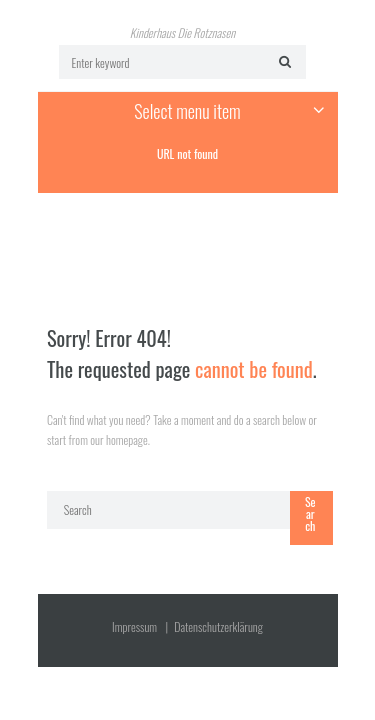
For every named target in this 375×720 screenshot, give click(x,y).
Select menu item (187, 111)
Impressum (134, 626)
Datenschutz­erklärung (218, 626)
